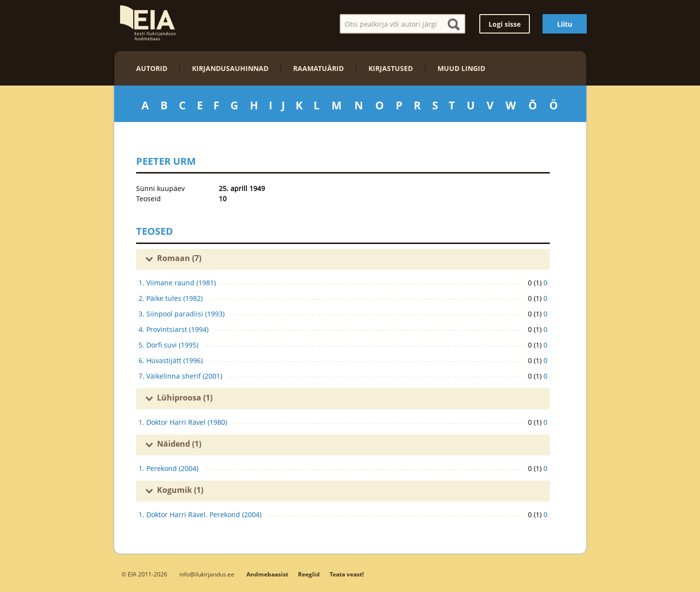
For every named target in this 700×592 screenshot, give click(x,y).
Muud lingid (461, 68)
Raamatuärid (318, 68)
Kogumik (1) (180, 490)
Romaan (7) (179, 258)
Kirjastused (391, 68)
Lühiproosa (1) (185, 398)
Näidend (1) (179, 444)
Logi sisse (505, 24)
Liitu (565, 24)
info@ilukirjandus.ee (207, 574)
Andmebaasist (267, 574)
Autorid (152, 68)
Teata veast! (347, 574)
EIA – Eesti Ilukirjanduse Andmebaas (148, 23)
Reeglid (309, 574)
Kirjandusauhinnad (230, 68)
